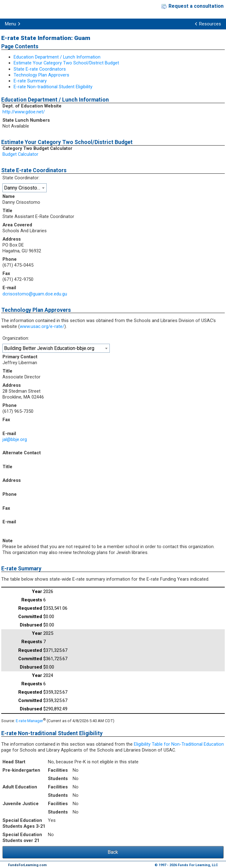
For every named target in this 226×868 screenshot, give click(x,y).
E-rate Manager (29, 721)
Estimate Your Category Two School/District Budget (66, 63)
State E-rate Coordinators (40, 69)
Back (113, 852)
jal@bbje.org (15, 439)
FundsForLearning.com (27, 865)
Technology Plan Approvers (41, 75)
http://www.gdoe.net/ (24, 112)
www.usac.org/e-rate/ (42, 326)
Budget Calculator (20, 154)
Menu (11, 24)
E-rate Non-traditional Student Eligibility (53, 87)
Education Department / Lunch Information (57, 57)
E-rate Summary (30, 81)
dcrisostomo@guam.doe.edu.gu (35, 294)
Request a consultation (196, 6)
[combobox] (25, 188)
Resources (210, 24)
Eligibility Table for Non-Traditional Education (179, 744)
